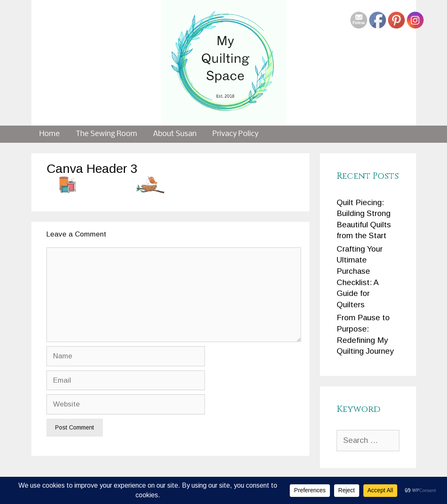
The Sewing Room (106, 134)
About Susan (175, 134)
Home (50, 134)
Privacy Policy (235, 134)
